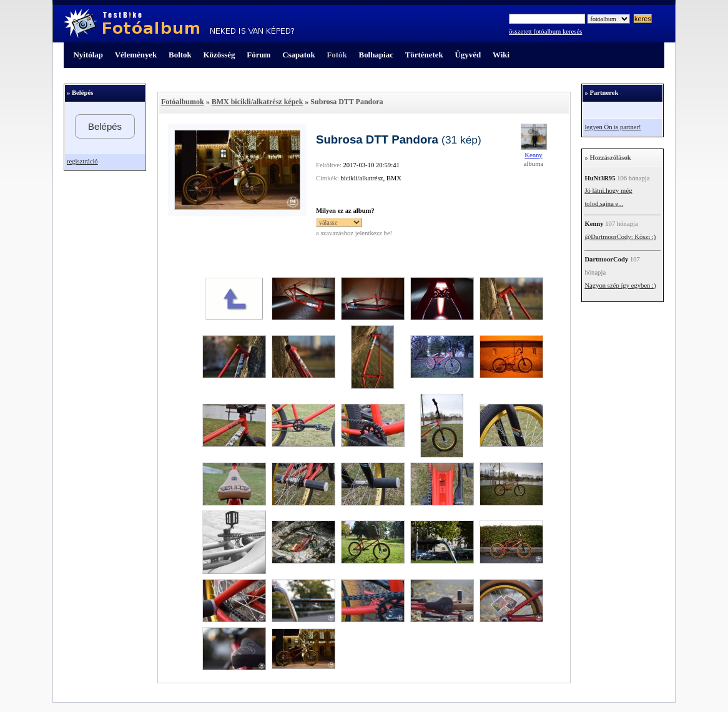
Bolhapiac (376, 55)
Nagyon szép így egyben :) (620, 285)
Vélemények (136, 55)
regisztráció (82, 161)
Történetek (424, 55)
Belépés (105, 126)
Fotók (337, 55)
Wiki (501, 55)
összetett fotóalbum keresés (545, 32)
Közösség (219, 55)
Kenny (533, 155)
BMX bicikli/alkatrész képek (258, 102)
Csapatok (298, 55)
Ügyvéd (468, 55)
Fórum (258, 55)
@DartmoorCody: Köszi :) (620, 237)
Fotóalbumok (183, 102)
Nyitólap (88, 55)
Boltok (180, 55)
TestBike (179, 24)
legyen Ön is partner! (612, 127)
